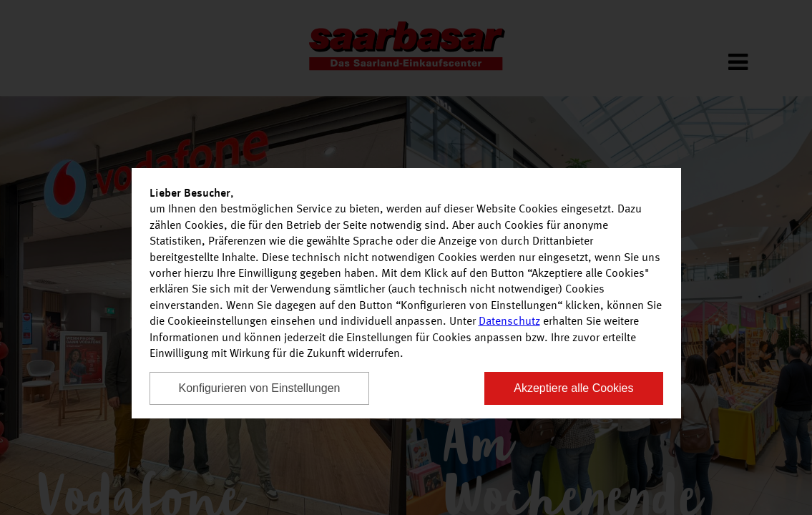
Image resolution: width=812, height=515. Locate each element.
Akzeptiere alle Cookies (573, 388)
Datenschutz (509, 322)
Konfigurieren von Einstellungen (260, 388)
